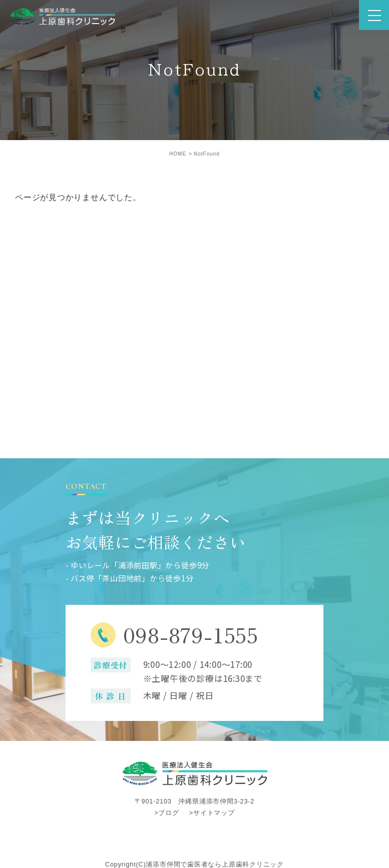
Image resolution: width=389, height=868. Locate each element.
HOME (178, 154)
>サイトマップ (212, 813)
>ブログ (167, 813)
